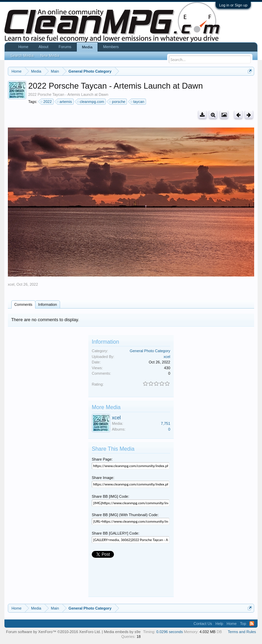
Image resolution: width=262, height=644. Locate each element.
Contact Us (203, 624)
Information (48, 304)
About (43, 47)
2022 (46, 102)
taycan (138, 102)
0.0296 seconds (170, 632)
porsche (118, 102)
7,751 (165, 423)
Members (111, 47)
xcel (11, 284)
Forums (65, 47)
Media (87, 47)
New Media (50, 56)
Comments (23, 304)
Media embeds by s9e (122, 632)
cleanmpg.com (91, 102)
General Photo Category (150, 351)
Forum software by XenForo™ (54, 632)
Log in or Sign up (233, 5)
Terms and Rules (242, 632)
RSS (252, 624)
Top (243, 624)
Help (220, 624)
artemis (65, 102)
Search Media (22, 56)
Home (23, 47)
